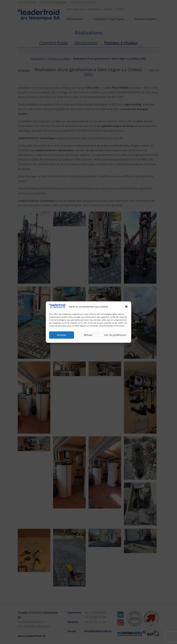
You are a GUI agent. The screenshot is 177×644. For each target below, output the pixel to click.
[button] (126, 307)
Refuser (88, 335)
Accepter (62, 335)
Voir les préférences (115, 335)
